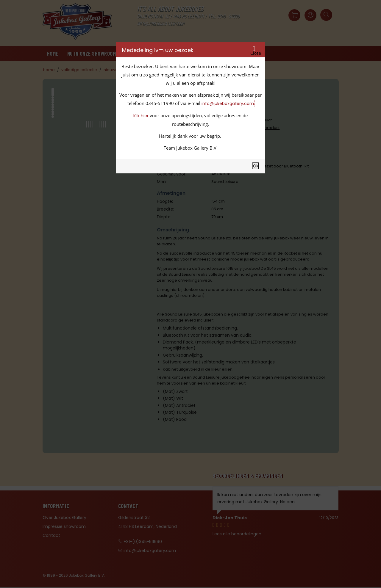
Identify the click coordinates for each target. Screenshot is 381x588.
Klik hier (141, 116)
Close (256, 53)
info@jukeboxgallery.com (228, 104)
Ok (256, 166)
